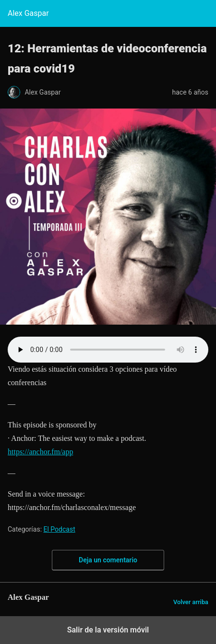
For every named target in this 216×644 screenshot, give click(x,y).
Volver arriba (191, 602)
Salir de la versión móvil (108, 630)
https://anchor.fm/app (40, 452)
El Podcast (60, 529)
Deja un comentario (108, 560)
